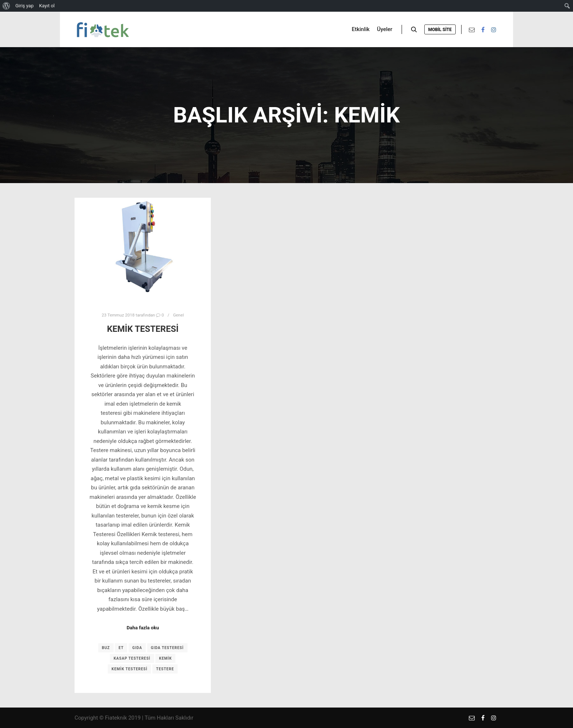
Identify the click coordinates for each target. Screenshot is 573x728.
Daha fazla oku (143, 628)
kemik (165, 658)
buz (106, 648)
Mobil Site (440, 30)
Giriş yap (24, 6)
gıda (137, 648)
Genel (178, 315)
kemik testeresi (129, 669)
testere (165, 669)
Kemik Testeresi (143, 329)
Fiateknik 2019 (123, 718)
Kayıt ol (47, 6)
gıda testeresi (167, 648)
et (121, 648)
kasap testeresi (132, 658)
